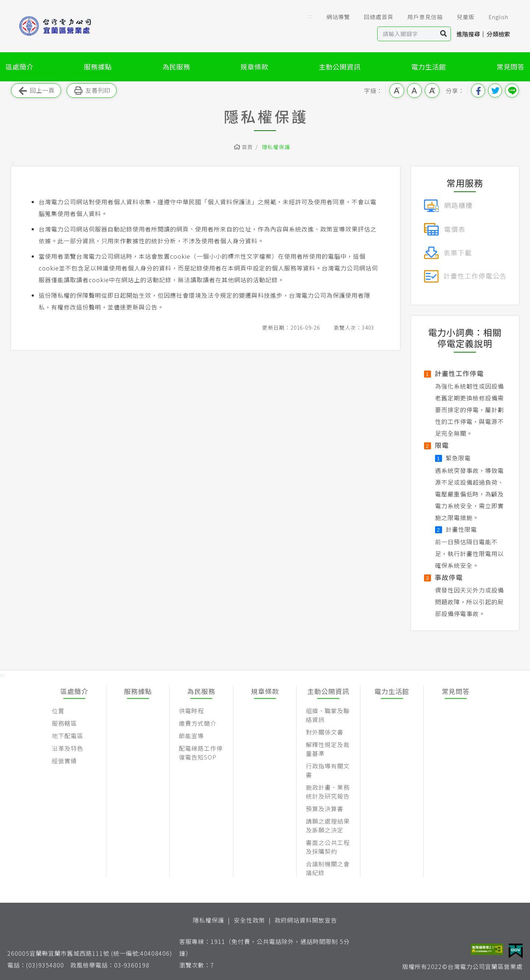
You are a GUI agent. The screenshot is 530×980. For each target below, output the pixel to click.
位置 (58, 711)
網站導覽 (333, 17)
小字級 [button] (397, 91)
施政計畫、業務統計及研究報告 (328, 792)
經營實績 (64, 761)
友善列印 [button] (92, 91)
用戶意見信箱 (420, 17)
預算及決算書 (325, 809)
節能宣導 (191, 736)
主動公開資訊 (340, 67)
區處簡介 (20, 67)
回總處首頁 (374, 17)
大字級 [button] (432, 91)
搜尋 (444, 34)
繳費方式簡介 (198, 723)
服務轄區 (64, 723)
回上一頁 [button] (36, 91)
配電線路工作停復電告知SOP (201, 753)
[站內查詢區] (407, 34)
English (493, 17)
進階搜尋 (468, 34)
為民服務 (176, 67)
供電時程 (191, 711)
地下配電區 (68, 736)
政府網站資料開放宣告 (306, 920)
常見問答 (510, 67)
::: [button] (310, 16)
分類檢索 (498, 34)
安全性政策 (249, 920)
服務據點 (98, 67)
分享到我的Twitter (495, 91)
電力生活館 (429, 67)
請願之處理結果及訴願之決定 (328, 825)
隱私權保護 (276, 147)
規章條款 (254, 67)
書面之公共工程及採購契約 (328, 847)
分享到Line (512, 91)
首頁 (248, 147)
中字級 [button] (414, 91)
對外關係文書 (325, 732)
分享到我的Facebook (478, 91)
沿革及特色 (68, 748)
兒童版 (460, 17)
